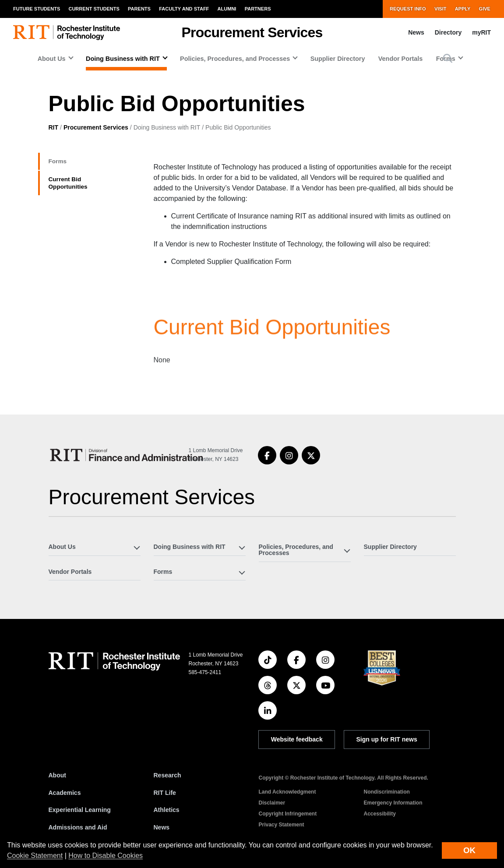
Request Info (408, 9)
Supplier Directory (338, 59)
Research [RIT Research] (167, 775)
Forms (62, 163)
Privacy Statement (282, 825)
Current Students (94, 9)
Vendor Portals (401, 59)
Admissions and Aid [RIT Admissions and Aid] (78, 827)
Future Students (37, 9)
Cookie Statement (35, 856)
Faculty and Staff (184, 9)
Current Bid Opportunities (77, 190)
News (416, 32)
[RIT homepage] (67, 33)
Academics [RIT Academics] (65, 793)
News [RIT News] (162, 827)
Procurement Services (96, 127)
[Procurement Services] (128, 455)
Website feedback (297, 739)
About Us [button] (52, 59)
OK (469, 850)
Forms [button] (163, 572)
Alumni (227, 9)
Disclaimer (272, 803)
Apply (463, 9)
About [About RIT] (57, 775)
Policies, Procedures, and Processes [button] (235, 59)
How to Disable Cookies (106, 856)
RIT (54, 127)
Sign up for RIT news (387, 739)
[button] (448, 58)
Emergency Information (393, 803)
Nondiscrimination (387, 792)
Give (485, 9)
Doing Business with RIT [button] (123, 59)
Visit (441, 9)
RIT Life (165, 793)
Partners (258, 9)
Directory (448, 32)
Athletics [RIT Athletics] (167, 810)
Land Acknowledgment (287, 792)
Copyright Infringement (288, 814)
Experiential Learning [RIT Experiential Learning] (80, 810)
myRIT (481, 32)
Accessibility (380, 814)
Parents (139, 9)
